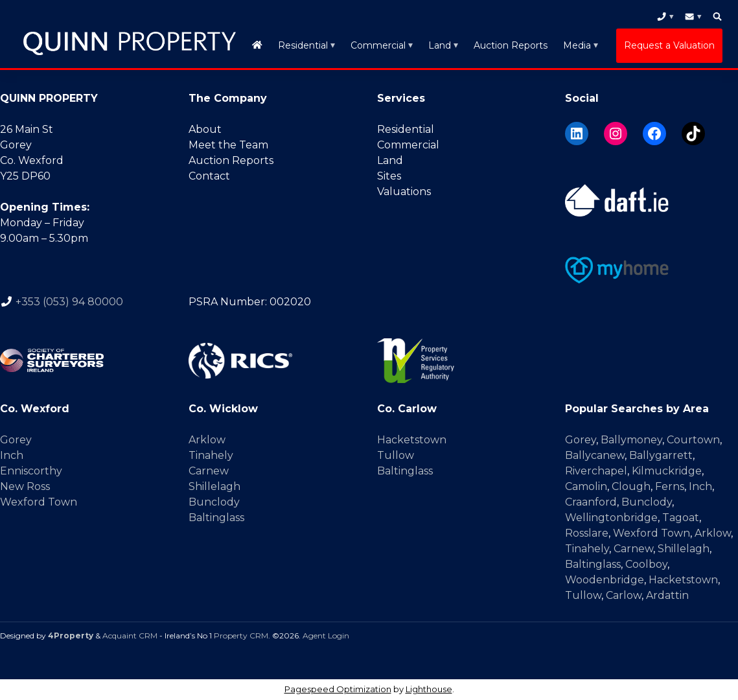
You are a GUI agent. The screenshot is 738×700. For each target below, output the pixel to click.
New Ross (25, 486)
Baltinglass (216, 518)
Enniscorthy (31, 471)
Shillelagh (214, 486)
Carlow (624, 595)
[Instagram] (616, 134)
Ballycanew (595, 455)
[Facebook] (654, 134)
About (205, 129)
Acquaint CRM (130, 636)
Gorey (16, 440)
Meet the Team (228, 145)
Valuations (404, 192)
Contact (209, 176)
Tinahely (211, 455)
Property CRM (241, 636)
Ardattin (667, 595)
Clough (631, 486)
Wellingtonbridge (611, 518)
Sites (389, 176)
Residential (303, 45)
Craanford (591, 502)
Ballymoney (631, 440)
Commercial (378, 45)
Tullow (396, 455)
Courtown (693, 440)
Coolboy (646, 564)
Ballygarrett (661, 455)
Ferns (670, 486)
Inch (12, 455)
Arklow (207, 440)
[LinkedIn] (577, 134)
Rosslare (587, 533)
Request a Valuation (669, 45)
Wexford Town (39, 502)
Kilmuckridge (667, 471)
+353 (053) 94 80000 (69, 302)
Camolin (586, 486)
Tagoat (681, 518)
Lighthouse (429, 689)
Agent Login (326, 636)
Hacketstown (412, 440)
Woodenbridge (605, 580)
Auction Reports (511, 45)
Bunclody (214, 502)
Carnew (209, 471)
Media (577, 45)
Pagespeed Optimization (338, 689)
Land (440, 45)
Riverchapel (596, 471)
